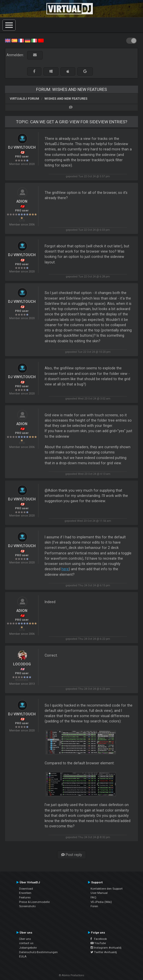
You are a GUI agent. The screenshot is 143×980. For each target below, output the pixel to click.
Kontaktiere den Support (107, 889)
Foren (94, 906)
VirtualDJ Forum (24, 99)
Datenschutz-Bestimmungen (38, 952)
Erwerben (25, 893)
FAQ (93, 897)
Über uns (25, 939)
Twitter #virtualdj (104, 952)
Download (26, 889)
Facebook (99, 939)
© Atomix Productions (72, 975)
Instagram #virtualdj (106, 948)
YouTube (98, 943)
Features (25, 897)
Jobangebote (28, 948)
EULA (23, 956)
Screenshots (27, 906)
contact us (26, 943)
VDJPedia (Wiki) (101, 902)
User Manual (99, 893)
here (65, 569)
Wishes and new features (66, 99)
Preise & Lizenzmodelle (34, 902)
